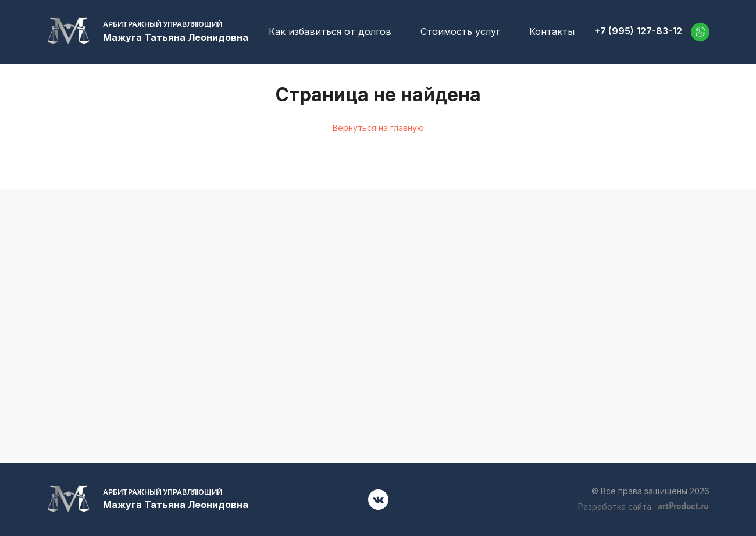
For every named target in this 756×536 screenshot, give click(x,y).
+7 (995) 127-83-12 (638, 31)
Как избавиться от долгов (330, 31)
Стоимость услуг (460, 31)
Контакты (552, 31)
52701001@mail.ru (605, 326)
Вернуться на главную (378, 128)
